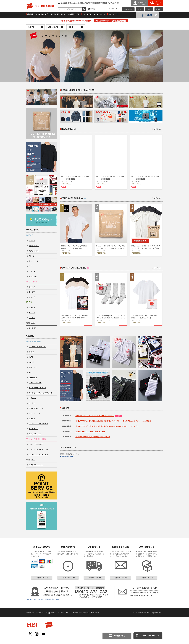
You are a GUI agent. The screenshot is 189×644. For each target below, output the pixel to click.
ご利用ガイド (40, 613)
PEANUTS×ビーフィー (37, 408)
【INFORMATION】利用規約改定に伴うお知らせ (93, 437)
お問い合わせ (95, 613)
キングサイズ (34, 429)
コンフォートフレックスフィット (41, 393)
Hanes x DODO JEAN (37, 444)
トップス (32, 292)
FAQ (47, 613)
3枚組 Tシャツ (34, 246)
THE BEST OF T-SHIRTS (37, 347)
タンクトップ (34, 261)
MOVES (32, 372)
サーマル (32, 419)
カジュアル (33, 277)
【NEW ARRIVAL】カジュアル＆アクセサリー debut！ (95, 416)
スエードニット (34, 413)
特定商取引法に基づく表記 (81, 613)
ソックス (32, 271)
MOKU (139, 9)
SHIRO (158, 9)
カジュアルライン (35, 434)
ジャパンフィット (35, 383)
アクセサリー (34, 328)
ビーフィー (33, 403)
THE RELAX (33, 378)
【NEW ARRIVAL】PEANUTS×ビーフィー (90, 432)
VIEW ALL (158, 129)
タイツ (31, 266)
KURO (149, 9)
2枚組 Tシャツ (34, 251)
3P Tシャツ (33, 367)
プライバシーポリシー (65, 613)
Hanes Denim (128, 9)
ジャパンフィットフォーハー (39, 449)
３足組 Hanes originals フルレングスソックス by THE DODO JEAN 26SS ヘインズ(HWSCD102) (111, 318)
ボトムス (32, 241)
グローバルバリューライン (38, 424)
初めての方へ (30, 613)
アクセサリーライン (36, 465)
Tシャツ (32, 256)
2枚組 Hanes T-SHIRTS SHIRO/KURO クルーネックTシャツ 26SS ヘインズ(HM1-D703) (146, 248)
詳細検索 (91, 9)
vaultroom (33, 398)
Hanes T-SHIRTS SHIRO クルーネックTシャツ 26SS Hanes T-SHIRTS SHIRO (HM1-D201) (111, 248)
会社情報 (53, 613)
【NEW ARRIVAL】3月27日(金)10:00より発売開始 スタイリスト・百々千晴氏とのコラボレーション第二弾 (113, 421)
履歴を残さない (67, 456)
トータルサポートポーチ (38, 388)
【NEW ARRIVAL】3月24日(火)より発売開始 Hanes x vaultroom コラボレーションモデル (107, 426)
